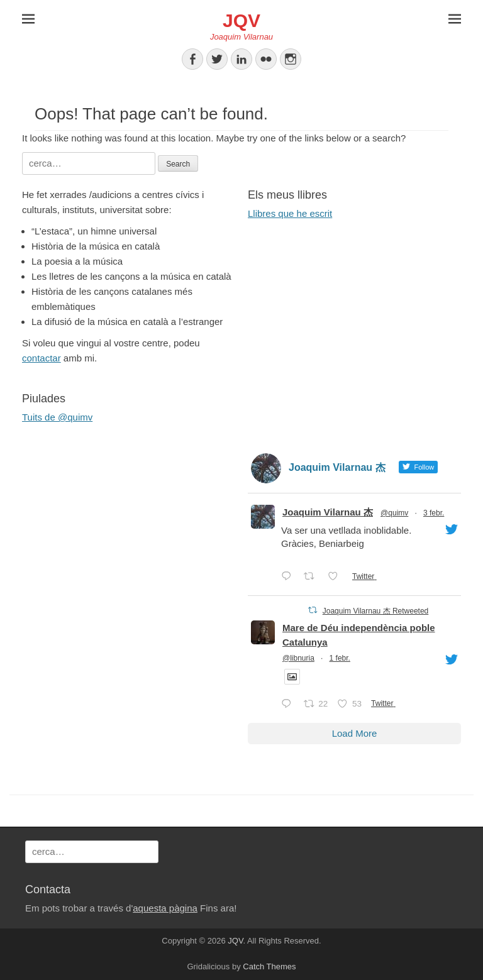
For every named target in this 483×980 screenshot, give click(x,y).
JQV (241, 20)
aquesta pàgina (165, 908)
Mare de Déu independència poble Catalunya (359, 635)
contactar (42, 358)
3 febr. (434, 513)
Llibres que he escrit (290, 213)
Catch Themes (269, 966)
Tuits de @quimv (57, 417)
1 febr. (340, 658)
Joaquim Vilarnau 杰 (328, 512)
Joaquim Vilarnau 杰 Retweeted (376, 611)
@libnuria (298, 658)
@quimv (394, 513)
